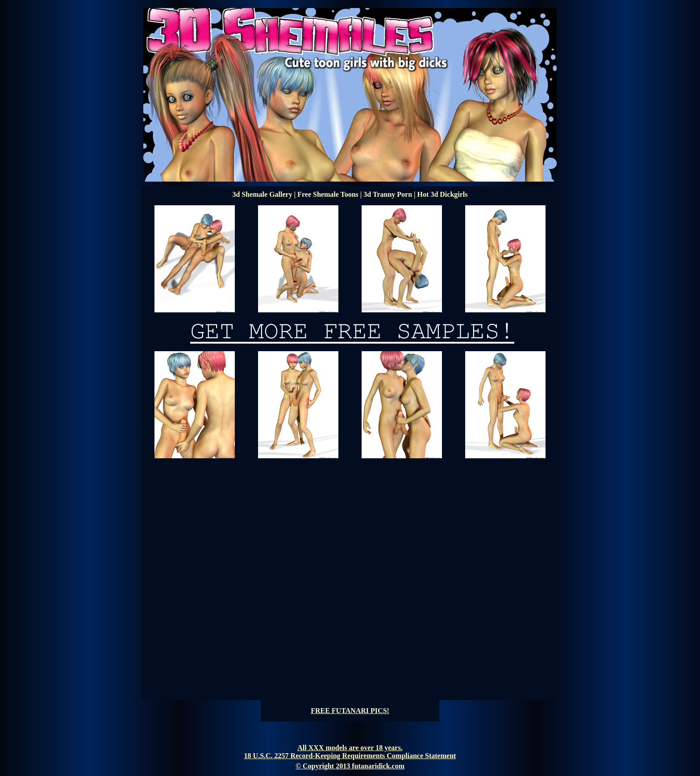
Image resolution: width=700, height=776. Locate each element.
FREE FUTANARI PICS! (350, 711)
